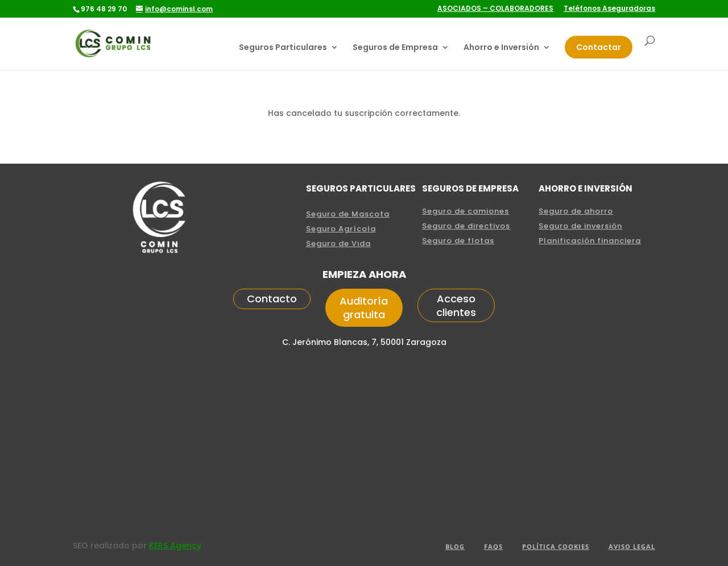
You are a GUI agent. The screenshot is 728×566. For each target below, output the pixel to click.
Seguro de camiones (466, 211)
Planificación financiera (590, 241)
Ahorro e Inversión (501, 48)
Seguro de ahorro (576, 211)
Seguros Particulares (283, 48)
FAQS (493, 546)
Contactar (599, 47)
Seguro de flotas (458, 241)
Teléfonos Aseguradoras (609, 9)
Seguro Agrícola (341, 229)
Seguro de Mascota (348, 214)
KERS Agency (175, 546)
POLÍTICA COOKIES (556, 546)
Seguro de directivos (466, 226)
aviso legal (632, 546)
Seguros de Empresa (395, 48)
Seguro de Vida (338, 244)
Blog (455, 546)
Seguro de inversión (580, 226)
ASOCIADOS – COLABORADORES (495, 9)
